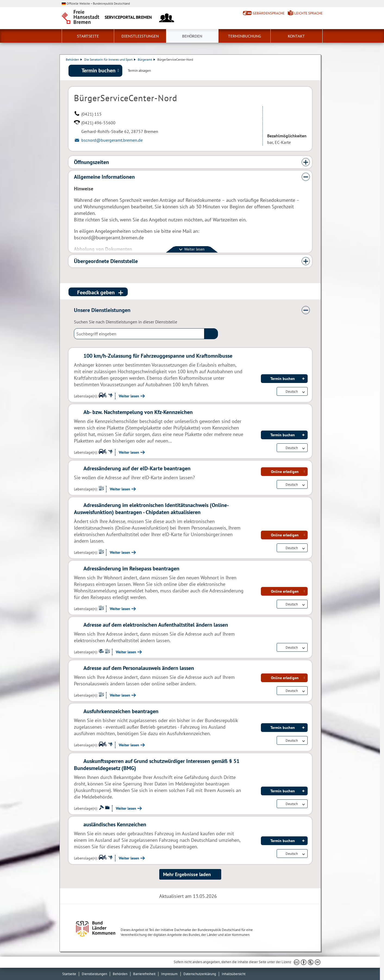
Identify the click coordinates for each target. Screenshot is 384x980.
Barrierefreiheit (144, 974)
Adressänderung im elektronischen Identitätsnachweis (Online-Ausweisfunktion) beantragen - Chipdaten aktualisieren (151, 509)
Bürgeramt (149, 59)
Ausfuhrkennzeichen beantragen (121, 712)
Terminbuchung (244, 36)
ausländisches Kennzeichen (115, 825)
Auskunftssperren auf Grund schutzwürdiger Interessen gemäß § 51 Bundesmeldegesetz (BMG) (157, 765)
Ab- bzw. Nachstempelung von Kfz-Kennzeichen (138, 413)
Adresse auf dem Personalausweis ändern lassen (139, 669)
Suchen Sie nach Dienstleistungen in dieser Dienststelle (126, 322)
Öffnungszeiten (91, 163)
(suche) (211, 334)
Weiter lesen (129, 397)
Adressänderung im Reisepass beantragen (131, 569)
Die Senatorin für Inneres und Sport (113, 59)
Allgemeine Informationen (104, 177)
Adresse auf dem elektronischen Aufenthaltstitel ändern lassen (156, 625)
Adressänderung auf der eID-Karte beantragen (137, 469)
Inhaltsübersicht (234, 974)
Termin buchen (99, 71)
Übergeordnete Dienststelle (106, 262)
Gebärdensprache (269, 13)
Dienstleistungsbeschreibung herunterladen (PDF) (311, 71)
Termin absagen (139, 71)
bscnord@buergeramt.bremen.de (112, 141)
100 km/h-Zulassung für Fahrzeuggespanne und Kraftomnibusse (158, 356)
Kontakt (296, 36)
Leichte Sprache (308, 13)
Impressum (169, 974)
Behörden (192, 36)
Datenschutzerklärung (200, 974)
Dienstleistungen (140, 36)
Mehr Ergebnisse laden (187, 875)
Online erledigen (285, 472)
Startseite (88, 36)
